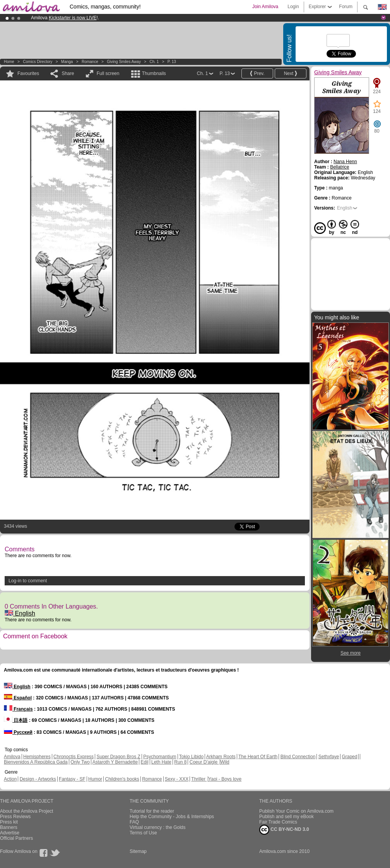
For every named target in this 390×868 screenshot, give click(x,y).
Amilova (12, 757)
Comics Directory (38, 62)
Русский (18, 732)
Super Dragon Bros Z (118, 757)
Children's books (122, 779)
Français (18, 709)
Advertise (10, 833)
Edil (145, 762)
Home (9, 62)
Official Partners (16, 838)
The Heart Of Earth (258, 757)
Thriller (199, 779)
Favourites (28, 73)
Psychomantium (160, 757)
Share (68, 73)
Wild (225, 762)
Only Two (80, 762)
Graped (349, 757)
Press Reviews (15, 817)
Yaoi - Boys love (225, 779)
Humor (95, 779)
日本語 (16, 720)
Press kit (9, 822)
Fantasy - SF (72, 779)
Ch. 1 (154, 62)
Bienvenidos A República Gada (36, 762)
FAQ (134, 822)
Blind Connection (298, 757)
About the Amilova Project (27, 811)
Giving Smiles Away (124, 62)
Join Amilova (265, 7)
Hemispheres (37, 757)
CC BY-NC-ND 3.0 (284, 830)
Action (10, 779)
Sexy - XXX (177, 779)
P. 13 (172, 62)
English (20, 613)
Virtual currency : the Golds (158, 827)
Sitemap (138, 851)
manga (67, 62)
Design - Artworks (38, 779)
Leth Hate (161, 762)
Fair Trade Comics (278, 822)
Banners (9, 827)
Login (293, 7)
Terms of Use (143, 833)
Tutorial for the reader (152, 811)
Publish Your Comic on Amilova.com (296, 811)
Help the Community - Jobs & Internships (172, 817)
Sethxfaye (329, 757)
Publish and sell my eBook (287, 817)
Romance (90, 62)
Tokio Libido (191, 757)
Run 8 (180, 762)
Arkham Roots (221, 757)
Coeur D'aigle (204, 762)
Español (18, 698)
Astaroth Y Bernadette (115, 762)
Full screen (108, 73)
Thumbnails (154, 73)
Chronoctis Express (74, 757)
